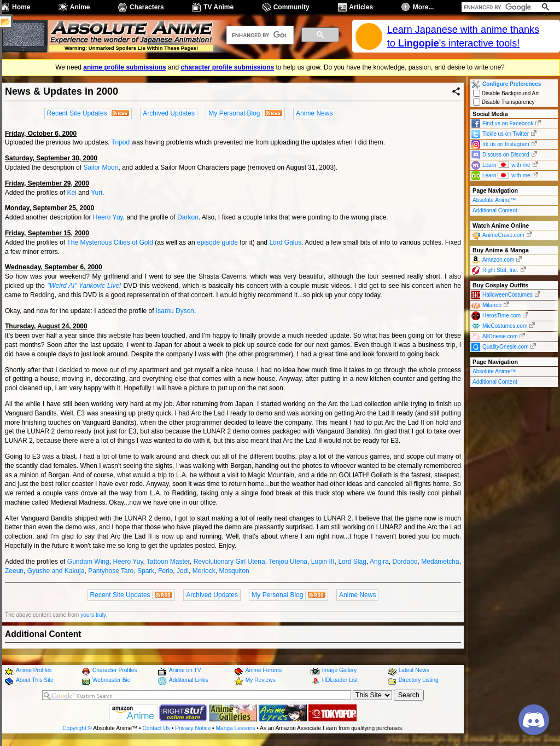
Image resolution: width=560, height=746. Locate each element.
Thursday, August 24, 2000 (46, 326)
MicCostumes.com (505, 326)
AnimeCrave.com (503, 235)
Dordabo (405, 562)
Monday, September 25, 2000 (49, 208)
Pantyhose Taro (111, 571)
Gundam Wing (88, 562)
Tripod (121, 142)
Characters (147, 7)
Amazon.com (498, 260)
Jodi (183, 571)
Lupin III (323, 562)
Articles (361, 7)
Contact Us (156, 728)
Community (291, 7)
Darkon (188, 217)
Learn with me (506, 164)
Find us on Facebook (508, 123)
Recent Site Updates (77, 113)
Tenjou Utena (288, 562)
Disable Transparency (504, 102)
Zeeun (14, 571)
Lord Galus (285, 242)
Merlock (204, 571)
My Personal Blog (234, 113)
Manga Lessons (236, 728)
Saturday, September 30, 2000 (51, 158)
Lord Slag (352, 562)
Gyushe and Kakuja (56, 571)
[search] (498, 7)
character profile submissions (227, 67)
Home (21, 7)
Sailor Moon (101, 167)
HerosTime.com (501, 316)
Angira (379, 562)
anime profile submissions (124, 67)
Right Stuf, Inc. (500, 270)
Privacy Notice (193, 728)
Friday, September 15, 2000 (47, 233)
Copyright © (77, 728)
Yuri (97, 193)
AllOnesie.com (500, 336)
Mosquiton (234, 571)
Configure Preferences (512, 84)
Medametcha (440, 562)
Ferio (165, 571)
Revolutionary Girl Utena (229, 562)
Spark (146, 571)
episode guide (217, 242)
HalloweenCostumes (507, 295)
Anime (80, 7)
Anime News (314, 113)
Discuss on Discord (506, 155)
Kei (71, 193)
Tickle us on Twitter (506, 134)
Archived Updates (169, 113)
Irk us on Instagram (506, 144)
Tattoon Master (168, 562)
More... (424, 7)
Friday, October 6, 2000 (41, 134)
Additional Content (495, 210)
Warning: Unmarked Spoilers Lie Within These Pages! (131, 48)
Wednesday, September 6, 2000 (54, 267)
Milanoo (492, 305)
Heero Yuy (108, 217)
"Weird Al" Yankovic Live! (84, 286)
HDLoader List (340, 680)
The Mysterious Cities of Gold (110, 242)
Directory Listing (419, 680)
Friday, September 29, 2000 (47, 183)
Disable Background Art (506, 93)
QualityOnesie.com (505, 347)
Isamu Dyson (175, 311)
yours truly (93, 615)
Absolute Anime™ (494, 200)
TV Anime (218, 7)
